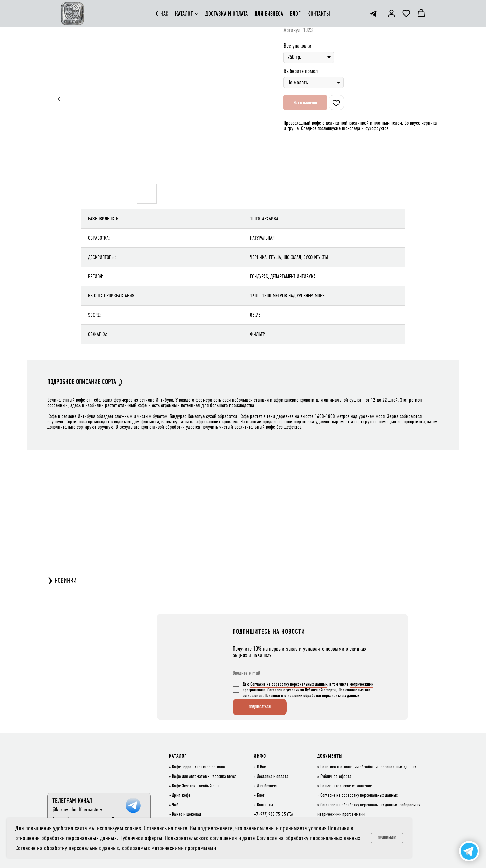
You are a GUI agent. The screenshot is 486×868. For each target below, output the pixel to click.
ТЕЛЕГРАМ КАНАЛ (72, 801)
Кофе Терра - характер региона (199, 767)
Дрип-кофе (181, 795)
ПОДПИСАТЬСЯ (260, 707)
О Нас (261, 767)
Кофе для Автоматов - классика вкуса (204, 777)
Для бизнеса (267, 786)
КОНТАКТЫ (319, 14)
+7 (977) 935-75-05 (270, 814)
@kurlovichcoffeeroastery (77, 809)
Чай (175, 805)
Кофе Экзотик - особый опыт (197, 786)
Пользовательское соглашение (346, 786)
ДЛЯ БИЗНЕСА (269, 14)
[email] (310, 673)
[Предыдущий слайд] (59, 99)
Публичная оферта (336, 777)
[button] (391, 13)
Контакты (265, 805)
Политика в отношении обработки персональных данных (368, 767)
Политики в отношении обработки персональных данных (312, 696)
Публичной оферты (321, 690)
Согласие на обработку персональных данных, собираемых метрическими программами (116, 848)
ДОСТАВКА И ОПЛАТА (227, 14)
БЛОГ (295, 14)
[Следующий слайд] (258, 99)
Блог (261, 795)
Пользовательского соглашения (201, 838)
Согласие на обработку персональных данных (289, 684)
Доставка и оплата (273, 777)
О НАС (162, 14)
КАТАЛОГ (184, 14)
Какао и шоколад (187, 814)
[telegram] (373, 14)
